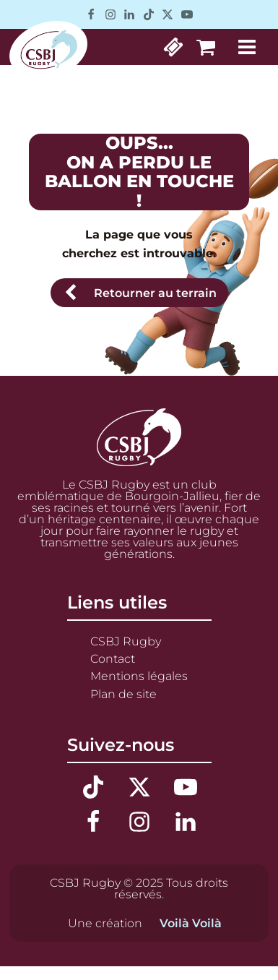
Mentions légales (139, 676)
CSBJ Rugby (126, 641)
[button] (139, 293)
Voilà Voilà (191, 923)
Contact (113, 658)
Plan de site (123, 694)
